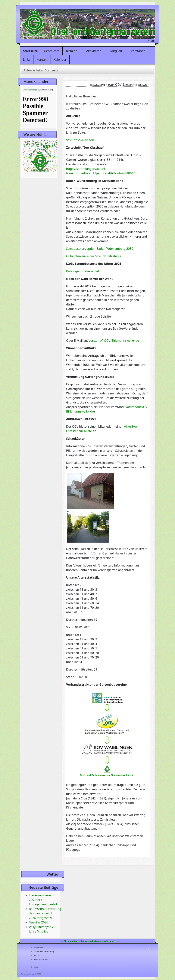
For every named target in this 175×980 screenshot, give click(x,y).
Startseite (30, 51)
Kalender (60, 60)
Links (27, 60)
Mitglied (116, 51)
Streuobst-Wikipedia (80, 140)
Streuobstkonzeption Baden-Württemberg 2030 (100, 249)
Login (36, 967)
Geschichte (52, 51)
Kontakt (42, 60)
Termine (71, 51)
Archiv (37, 955)
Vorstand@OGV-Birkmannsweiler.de (114, 341)
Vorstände (138, 51)
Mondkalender (29, 90)
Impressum (39, 947)
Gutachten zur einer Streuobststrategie (94, 256)
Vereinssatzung (41, 959)
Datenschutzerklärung (44, 951)
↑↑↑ (148, 949)
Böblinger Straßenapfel (83, 271)
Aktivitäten (94, 51)
